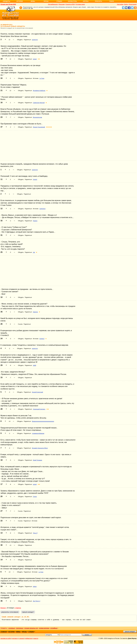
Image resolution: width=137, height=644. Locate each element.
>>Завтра (18, 608)
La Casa (42, 78)
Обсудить (20, 40)
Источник (36, 78)
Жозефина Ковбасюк (39, 91)
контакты (15, 638)
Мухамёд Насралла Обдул (40, 448)
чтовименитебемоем (38, 433)
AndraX (35, 180)
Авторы (86, 1)
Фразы (46, 1)
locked (35, 59)
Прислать (98, 1)
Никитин (35, 312)
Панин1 (35, 221)
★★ (39, 59)
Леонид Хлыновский (39, 127)
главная (4, 632)
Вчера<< (4, 608)
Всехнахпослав (37, 117)
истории (12, 632)
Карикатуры (72, 1)
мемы (18, 632)
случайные (54, 628)
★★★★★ (49, 127)
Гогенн (35, 497)
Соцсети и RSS (70, 4)
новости (36, 638)
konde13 (42, 339)
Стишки (59, 1)
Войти (126, 4)
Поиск (112, 1)
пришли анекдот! (130, 632)
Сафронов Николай (39, 103)
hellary (35, 587)
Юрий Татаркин (37, 460)
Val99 (34, 365)
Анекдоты (6, 1)
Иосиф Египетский (37, 392)
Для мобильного (53, 4)
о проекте (22, 638)
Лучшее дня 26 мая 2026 (8, 4)
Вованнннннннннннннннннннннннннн (43, 421)
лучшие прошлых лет (31, 628)
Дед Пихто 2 (36, 601)
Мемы (33, 1)
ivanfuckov (42, 209)
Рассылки (62, 4)
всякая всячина (44, 628)
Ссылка (20, 324)
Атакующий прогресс (39, 409)
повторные (20, 628)
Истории (20, 1)
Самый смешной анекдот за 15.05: (16, 617)
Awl (34, 252)
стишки (31, 632)
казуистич (35, 40)
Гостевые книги (80, 4)
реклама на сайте (6, 638)
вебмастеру (29, 638)
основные (12, 628)
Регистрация (133, 4)
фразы (24, 632)
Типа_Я (35, 533)
